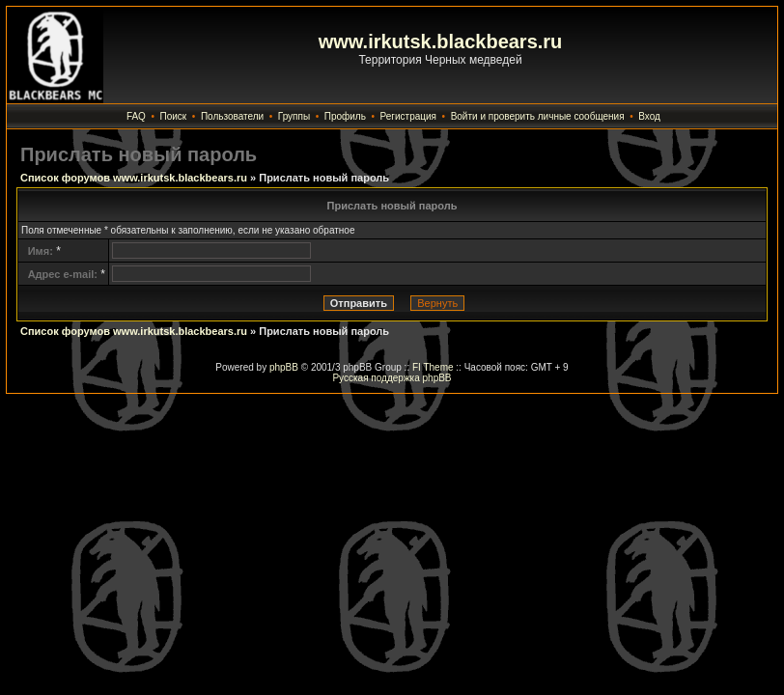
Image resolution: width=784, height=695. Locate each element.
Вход (649, 116)
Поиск (174, 116)
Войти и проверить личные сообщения (538, 116)
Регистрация (408, 116)
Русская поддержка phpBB (392, 378)
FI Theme (433, 367)
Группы (294, 116)
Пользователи (232, 116)
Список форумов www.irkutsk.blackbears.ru (134, 178)
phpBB (284, 367)
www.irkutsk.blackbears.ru (441, 42)
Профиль (345, 116)
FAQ (136, 116)
